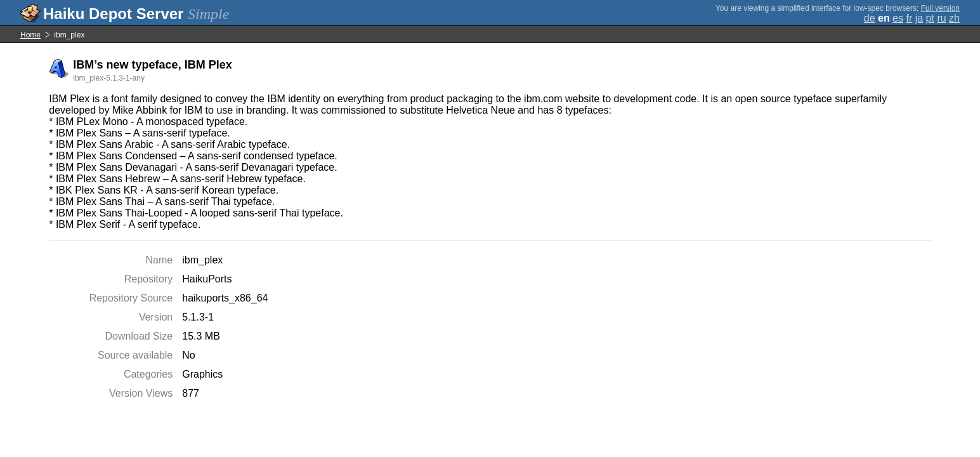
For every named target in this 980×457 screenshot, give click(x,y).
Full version (940, 8)
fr (909, 18)
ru (941, 18)
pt (930, 18)
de (870, 18)
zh (954, 18)
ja (919, 18)
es (898, 18)
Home (30, 35)
